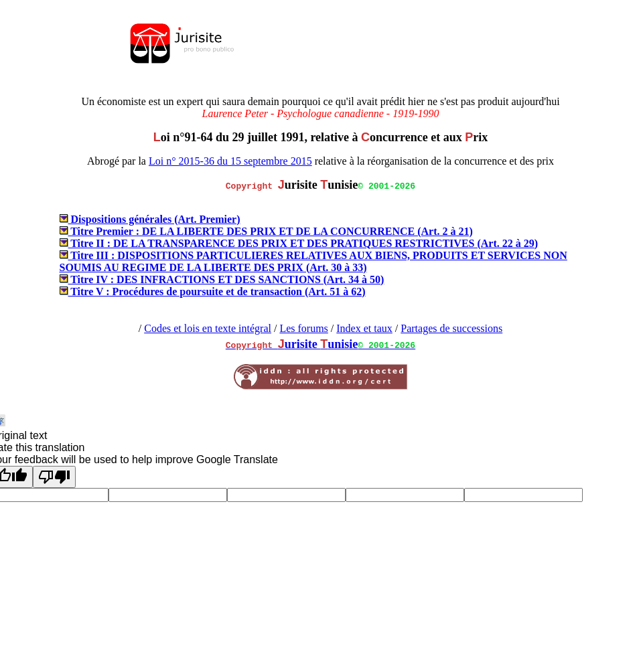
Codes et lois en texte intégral (208, 328)
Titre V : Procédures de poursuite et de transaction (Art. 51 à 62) (213, 291)
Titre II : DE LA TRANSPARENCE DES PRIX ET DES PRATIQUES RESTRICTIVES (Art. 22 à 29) (299, 243)
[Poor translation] (54, 477)
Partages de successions (451, 328)
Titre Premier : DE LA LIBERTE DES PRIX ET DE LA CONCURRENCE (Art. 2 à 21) (266, 231)
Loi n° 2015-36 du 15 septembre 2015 (230, 161)
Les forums (303, 328)
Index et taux (364, 328)
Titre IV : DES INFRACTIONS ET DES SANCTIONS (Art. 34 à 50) (222, 279)
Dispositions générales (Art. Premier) (150, 219)
